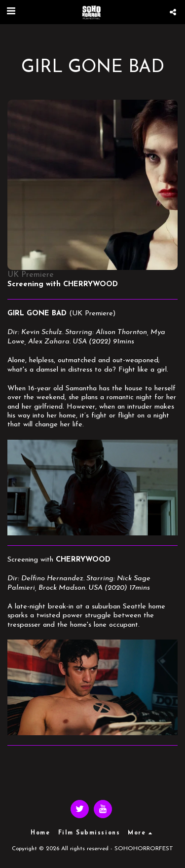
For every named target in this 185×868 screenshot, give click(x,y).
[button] (11, 12)
